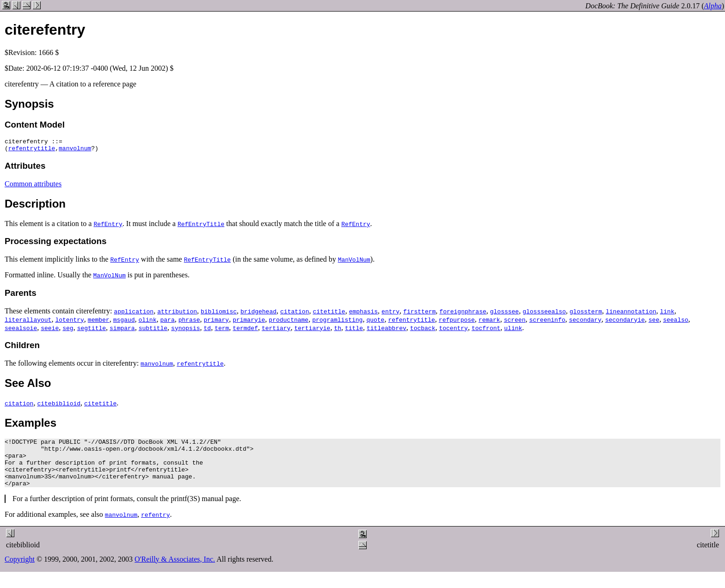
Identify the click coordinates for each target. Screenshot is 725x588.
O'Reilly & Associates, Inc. (175, 572)
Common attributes (33, 187)
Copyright (20, 572)
